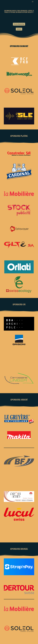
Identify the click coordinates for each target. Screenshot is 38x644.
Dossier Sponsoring (19, 24)
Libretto (19, 29)
